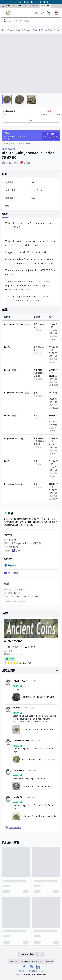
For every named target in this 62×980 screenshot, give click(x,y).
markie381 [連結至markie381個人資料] (18, 797)
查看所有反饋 (13, 828)
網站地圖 (49, 961)
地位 (41, 971)
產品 (10, 30)
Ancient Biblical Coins (43, 30)
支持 (41, 961)
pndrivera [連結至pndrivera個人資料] (18, 708)
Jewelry (33, 6)
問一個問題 (11, 573)
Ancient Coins (22, 30)
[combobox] (31, 21)
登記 (36, 13)
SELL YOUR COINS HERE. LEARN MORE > (31, 2)
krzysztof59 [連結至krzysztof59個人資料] (19, 681)
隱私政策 (23, 971)
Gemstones (19, 6)
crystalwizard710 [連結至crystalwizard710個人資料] (22, 740)
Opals (6, 6)
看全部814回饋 (18, 663)
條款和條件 (33, 971)
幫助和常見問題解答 (29, 961)
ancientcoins (9, 149)
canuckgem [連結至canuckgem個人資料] (19, 770)
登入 (42, 13)
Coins (45, 6)
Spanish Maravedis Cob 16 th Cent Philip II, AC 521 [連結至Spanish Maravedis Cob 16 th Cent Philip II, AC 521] (39, 697)
